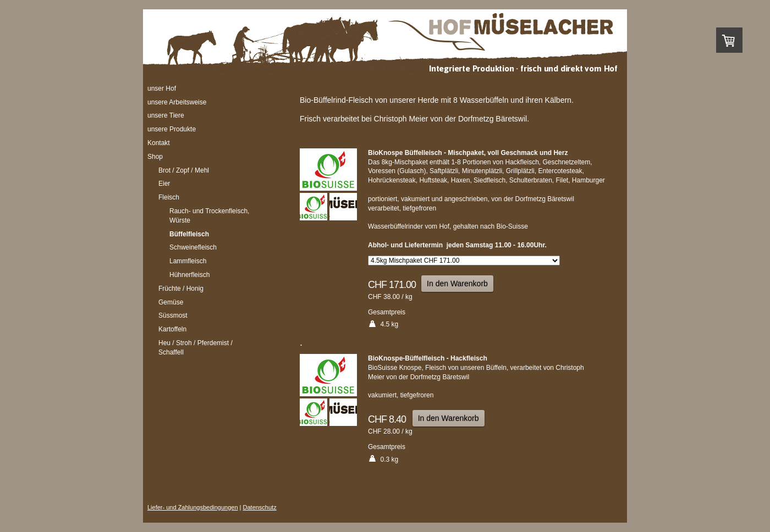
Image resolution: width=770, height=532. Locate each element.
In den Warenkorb (457, 284)
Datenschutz (260, 507)
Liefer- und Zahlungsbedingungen (193, 507)
